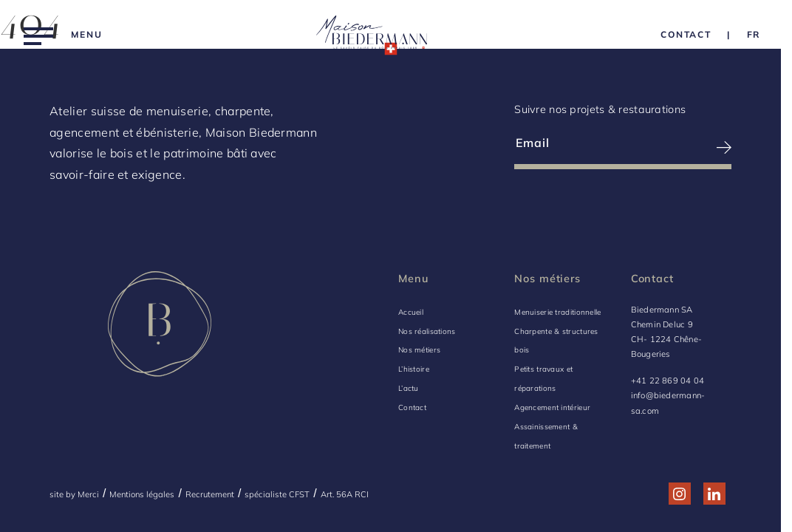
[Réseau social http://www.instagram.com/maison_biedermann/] (679, 494)
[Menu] (63, 35)
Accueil (411, 312)
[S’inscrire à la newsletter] (678, 147)
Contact (412, 407)
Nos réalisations (427, 331)
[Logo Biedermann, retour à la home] (372, 35)
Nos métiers (419, 350)
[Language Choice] (754, 34)
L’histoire (414, 369)
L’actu (409, 388)
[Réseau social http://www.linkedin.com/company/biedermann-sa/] (714, 494)
